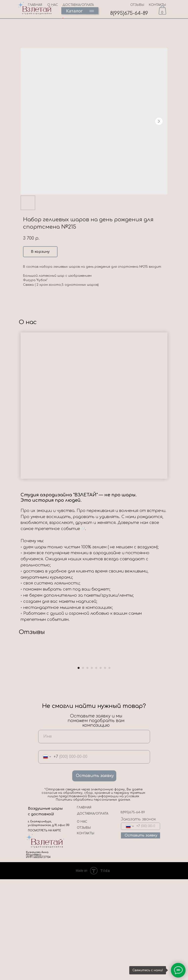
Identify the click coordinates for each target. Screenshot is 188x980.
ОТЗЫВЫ (137, 5)
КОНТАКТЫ (157, 5)
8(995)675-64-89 (129, 13)
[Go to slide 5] (96, 768)
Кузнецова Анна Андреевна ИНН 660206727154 (38, 955)
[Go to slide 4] (92, 768)
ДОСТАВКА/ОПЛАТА (78, 5)
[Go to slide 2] (83, 768)
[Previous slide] (10, 711)
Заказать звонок (138, 920)
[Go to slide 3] (87, 768)
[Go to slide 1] (79, 768)
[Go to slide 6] (101, 768)
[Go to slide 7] (105, 768)
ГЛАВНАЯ (84, 908)
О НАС (82, 922)
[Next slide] (178, 711)
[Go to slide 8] (109, 768)
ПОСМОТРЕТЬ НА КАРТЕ (44, 931)
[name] (94, 837)
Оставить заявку (95, 877)
